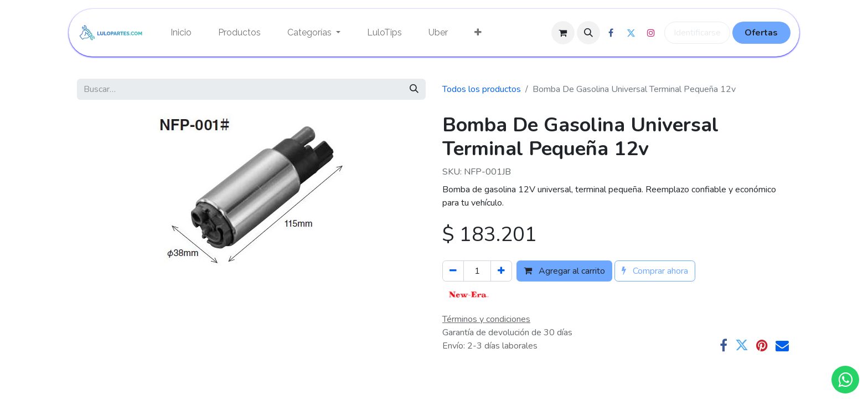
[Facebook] (724, 345)
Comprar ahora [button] (655, 271)
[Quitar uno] (453, 271)
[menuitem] (181, 33)
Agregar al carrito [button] (564, 271)
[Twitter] (742, 345)
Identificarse (697, 33)
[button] (588, 33)
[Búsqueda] (414, 89)
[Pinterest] (762, 345)
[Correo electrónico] (782, 345)
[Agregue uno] (501, 271)
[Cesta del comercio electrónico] (563, 33)
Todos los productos (482, 89)
